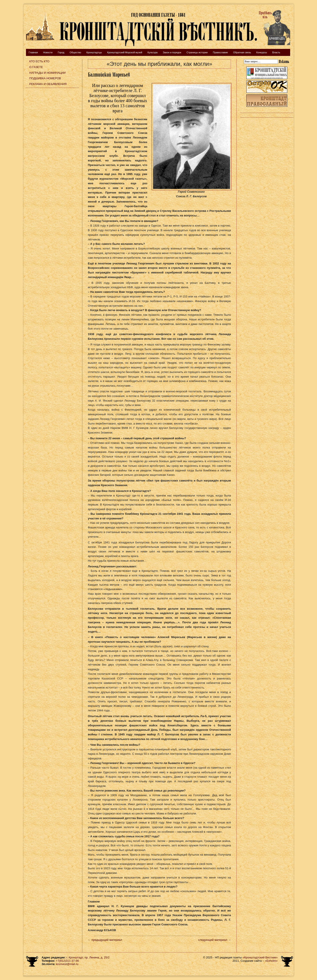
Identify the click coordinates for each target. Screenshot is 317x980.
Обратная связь (242, 52)
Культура (153, 52)
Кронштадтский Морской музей (125, 52)
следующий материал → (215, 940)
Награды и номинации (47, 73)
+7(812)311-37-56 (67, 961)
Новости (48, 52)
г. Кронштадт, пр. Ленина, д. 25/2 (88, 957)
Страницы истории (197, 52)
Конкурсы (262, 52)
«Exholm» (271, 961)
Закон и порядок (172, 52)
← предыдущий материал (105, 940)
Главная (33, 52)
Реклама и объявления (48, 84)
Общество (75, 52)
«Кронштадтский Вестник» (260, 957)
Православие (220, 52)
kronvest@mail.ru (67, 964)
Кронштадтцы (94, 52)
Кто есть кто (39, 61)
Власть (276, 52)
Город (61, 52)
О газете (36, 67)
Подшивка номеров (45, 78)
